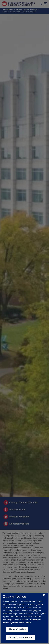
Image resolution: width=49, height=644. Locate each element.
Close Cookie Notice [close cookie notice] (20, 637)
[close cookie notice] (44, 595)
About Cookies (17, 629)
